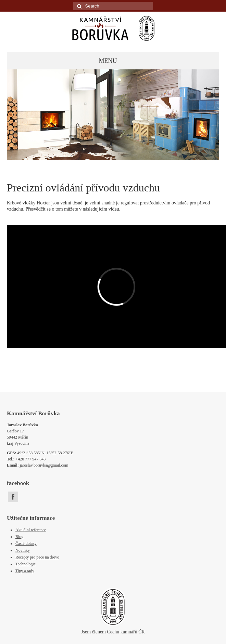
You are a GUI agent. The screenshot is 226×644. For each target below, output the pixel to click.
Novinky (23, 550)
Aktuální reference (31, 530)
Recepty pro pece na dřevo (37, 557)
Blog (19, 537)
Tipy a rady (25, 571)
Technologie (26, 564)
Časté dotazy (26, 544)
